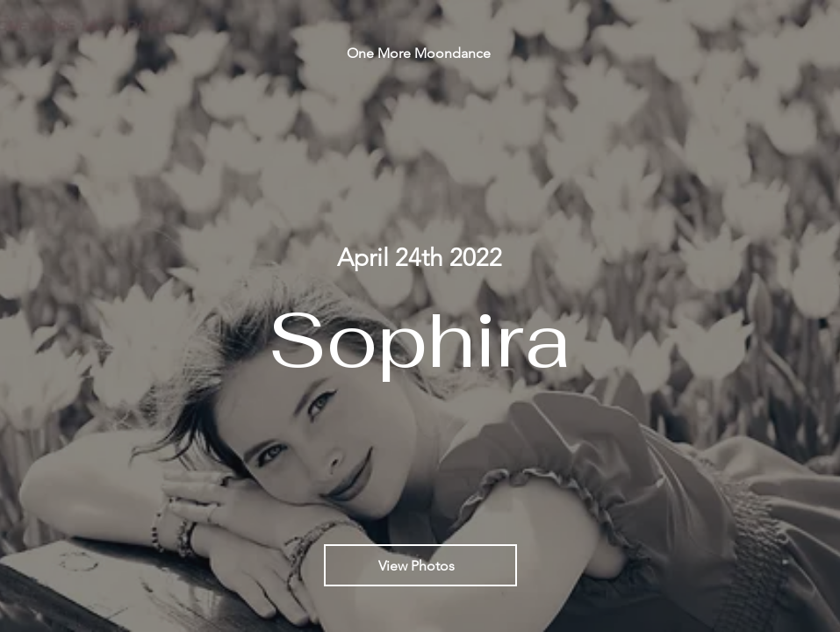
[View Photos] (420, 565)
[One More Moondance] (420, 53)
